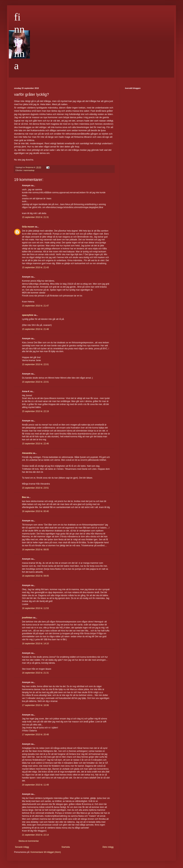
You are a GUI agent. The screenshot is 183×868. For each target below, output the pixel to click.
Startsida (66, 847)
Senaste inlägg (22, 847)
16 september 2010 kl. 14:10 (35, 644)
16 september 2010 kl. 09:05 (35, 576)
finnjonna (19, 41)
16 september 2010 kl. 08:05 (35, 550)
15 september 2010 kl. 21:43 (35, 267)
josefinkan (27, 618)
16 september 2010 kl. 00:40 (35, 511)
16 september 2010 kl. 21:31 (35, 673)
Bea (24, 497)
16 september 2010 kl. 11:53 (35, 608)
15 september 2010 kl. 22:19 (35, 411)
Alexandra (27, 453)
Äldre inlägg (108, 847)
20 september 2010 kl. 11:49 (35, 785)
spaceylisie (28, 315)
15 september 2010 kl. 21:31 (35, 217)
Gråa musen (28, 227)
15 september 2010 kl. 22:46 (35, 444)
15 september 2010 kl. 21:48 (35, 329)
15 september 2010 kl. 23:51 (35, 488)
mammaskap (29, 170)
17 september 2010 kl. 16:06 (35, 705)
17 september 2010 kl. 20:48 (35, 735)
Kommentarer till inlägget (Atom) (46, 852)
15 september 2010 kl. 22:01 (35, 364)
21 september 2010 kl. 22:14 (35, 835)
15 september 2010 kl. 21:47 (35, 306)
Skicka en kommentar (29, 841)
